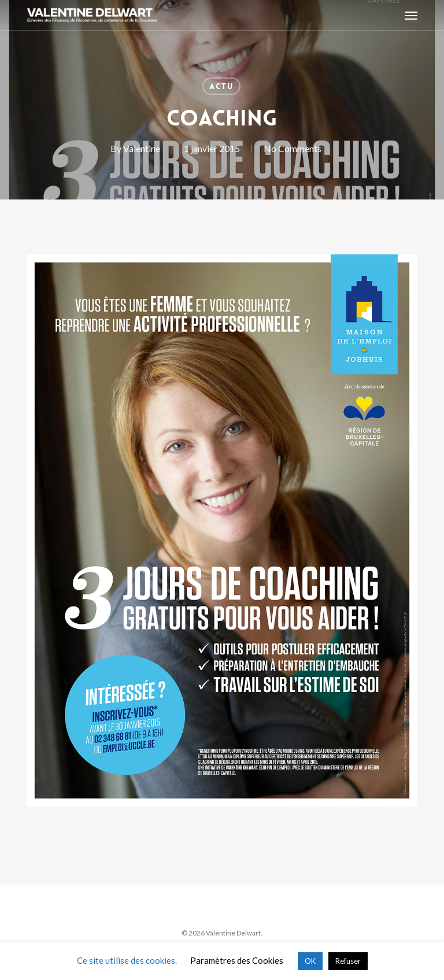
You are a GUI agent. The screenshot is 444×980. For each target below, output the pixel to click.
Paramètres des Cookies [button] (237, 960)
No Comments (293, 148)
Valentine (142, 148)
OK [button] (310, 961)
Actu (221, 86)
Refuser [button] (348, 961)
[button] (411, 15)
